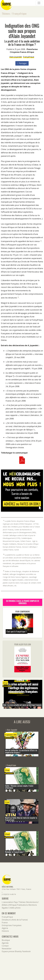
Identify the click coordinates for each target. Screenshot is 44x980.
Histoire (5, 931)
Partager (22, 63)
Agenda (5, 943)
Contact (5, 946)
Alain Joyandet (16, 57)
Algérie (5, 928)
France (5, 923)
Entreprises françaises (12, 925)
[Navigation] (39, 3)
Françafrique (19, 13)
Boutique (6, 940)
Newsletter (7, 949)
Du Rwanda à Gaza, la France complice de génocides (23, 602)
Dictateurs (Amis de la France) (15, 920)
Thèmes (6, 13)
